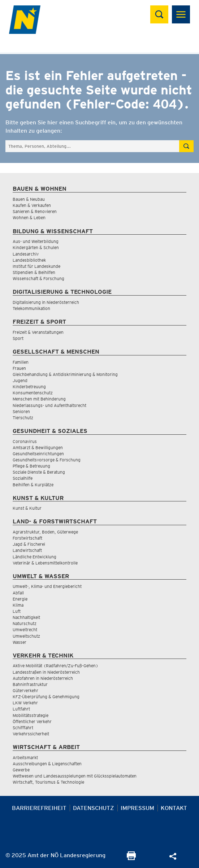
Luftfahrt (21, 709)
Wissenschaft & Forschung (38, 278)
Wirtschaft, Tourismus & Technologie (48, 782)
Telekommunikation (31, 308)
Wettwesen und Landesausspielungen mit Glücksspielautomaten (75, 776)
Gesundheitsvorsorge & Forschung (47, 460)
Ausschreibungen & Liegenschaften (47, 764)
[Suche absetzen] (186, 146)
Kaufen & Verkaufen (32, 205)
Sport (18, 338)
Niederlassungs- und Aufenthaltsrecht (49, 405)
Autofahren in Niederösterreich (43, 678)
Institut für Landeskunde (36, 266)
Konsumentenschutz (33, 393)
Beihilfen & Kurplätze (33, 485)
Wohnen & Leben (29, 218)
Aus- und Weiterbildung (36, 241)
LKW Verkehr (25, 703)
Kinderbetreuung (29, 387)
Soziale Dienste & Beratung (39, 472)
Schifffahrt (23, 728)
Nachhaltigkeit (26, 617)
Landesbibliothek (29, 260)
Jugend (20, 380)
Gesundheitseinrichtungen (38, 454)
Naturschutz (25, 623)
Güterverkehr (25, 690)
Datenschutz (94, 808)
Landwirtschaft (27, 550)
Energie (20, 599)
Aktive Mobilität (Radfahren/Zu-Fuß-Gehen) (55, 666)
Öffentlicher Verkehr (32, 721)
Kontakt (174, 808)
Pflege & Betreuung (31, 466)
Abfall (18, 593)
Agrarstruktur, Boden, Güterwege (45, 532)
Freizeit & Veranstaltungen (38, 332)
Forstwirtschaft (27, 538)
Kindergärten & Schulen (36, 247)
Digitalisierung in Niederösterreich (46, 302)
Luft (17, 611)
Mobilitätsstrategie (31, 715)
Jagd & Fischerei (29, 544)
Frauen (19, 368)
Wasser (20, 642)
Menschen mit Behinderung (39, 399)
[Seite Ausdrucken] (131, 858)
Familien (21, 362)
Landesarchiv (26, 254)
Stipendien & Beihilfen (34, 272)
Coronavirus (25, 441)
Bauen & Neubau (29, 199)
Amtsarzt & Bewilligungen (38, 448)
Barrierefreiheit (39, 808)
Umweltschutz (26, 636)
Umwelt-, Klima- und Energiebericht (47, 586)
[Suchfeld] (92, 146)
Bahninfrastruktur (30, 684)
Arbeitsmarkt (25, 758)
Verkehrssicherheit (31, 734)
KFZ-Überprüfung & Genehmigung (46, 697)
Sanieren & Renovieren (35, 211)
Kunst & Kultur (27, 508)
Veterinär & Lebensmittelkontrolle (45, 563)
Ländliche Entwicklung (34, 557)
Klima (18, 605)
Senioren (21, 411)
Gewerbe (21, 770)
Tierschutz (23, 418)
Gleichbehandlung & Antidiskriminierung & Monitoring (65, 374)
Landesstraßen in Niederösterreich (46, 672)
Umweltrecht (25, 630)
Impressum (137, 808)
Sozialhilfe (23, 478)
